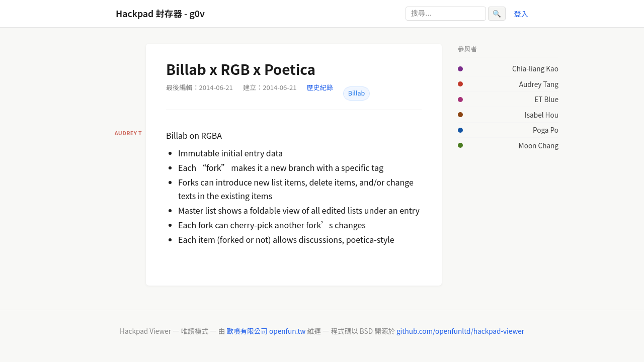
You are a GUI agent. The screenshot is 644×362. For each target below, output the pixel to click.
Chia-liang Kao (535, 68)
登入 (521, 13)
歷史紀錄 (320, 87)
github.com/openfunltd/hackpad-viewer (460, 331)
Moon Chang (539, 145)
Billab (356, 93)
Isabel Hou (542, 115)
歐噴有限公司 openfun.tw (266, 331)
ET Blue (546, 99)
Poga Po (546, 130)
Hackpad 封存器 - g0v (160, 13)
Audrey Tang (539, 84)
